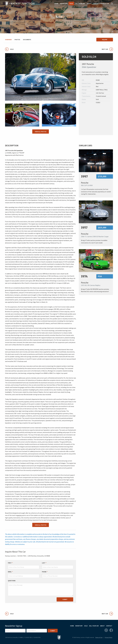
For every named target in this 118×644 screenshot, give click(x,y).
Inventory (64, 4)
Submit (65, 599)
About (89, 4)
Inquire (105, 40)
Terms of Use (99, 637)
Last (44, 563)
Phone (44, 572)
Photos (17, 40)
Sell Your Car (80, 4)
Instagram (106, 630)
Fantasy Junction (20, 3)
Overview (8, 40)
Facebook (111, 630)
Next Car (107, 49)
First (10, 563)
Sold (71, 4)
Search (112, 3)
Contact (109, 626)
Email (10, 572)
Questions (12, 581)
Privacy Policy (108, 637)
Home (56, 4)
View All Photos (41, 132)
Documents (27, 40)
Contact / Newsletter (101, 4)
